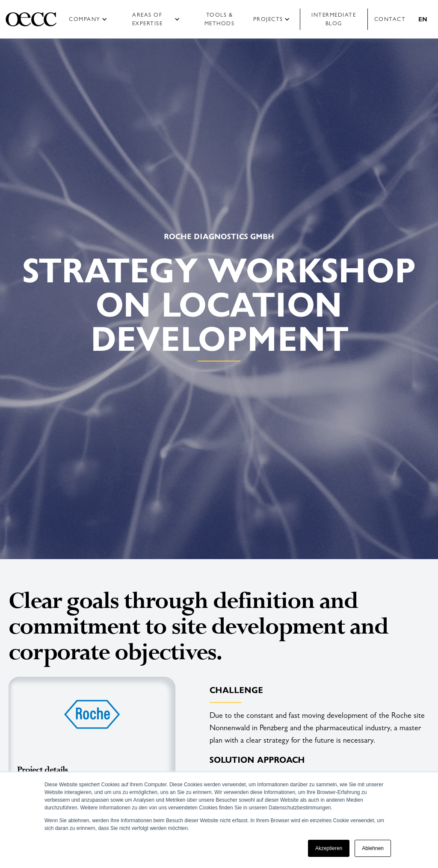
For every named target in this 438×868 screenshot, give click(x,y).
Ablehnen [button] (373, 848)
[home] (31, 19)
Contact (390, 19)
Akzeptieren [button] (329, 848)
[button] (91, 19)
